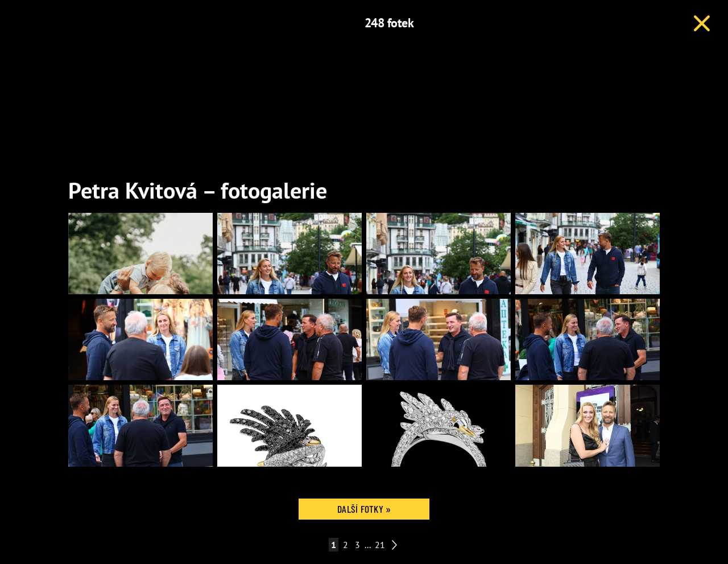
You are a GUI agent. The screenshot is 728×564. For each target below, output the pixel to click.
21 (380, 545)
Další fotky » (364, 509)
